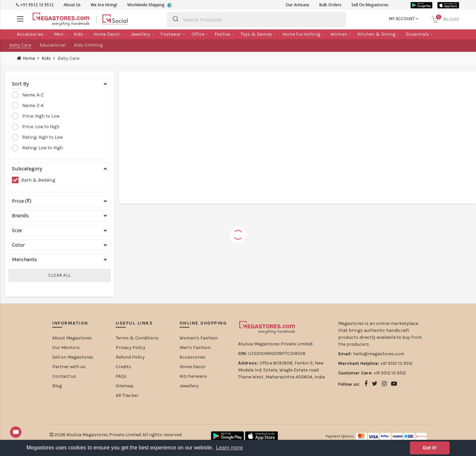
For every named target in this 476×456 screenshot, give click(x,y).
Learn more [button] (229, 448)
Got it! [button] (430, 448)
